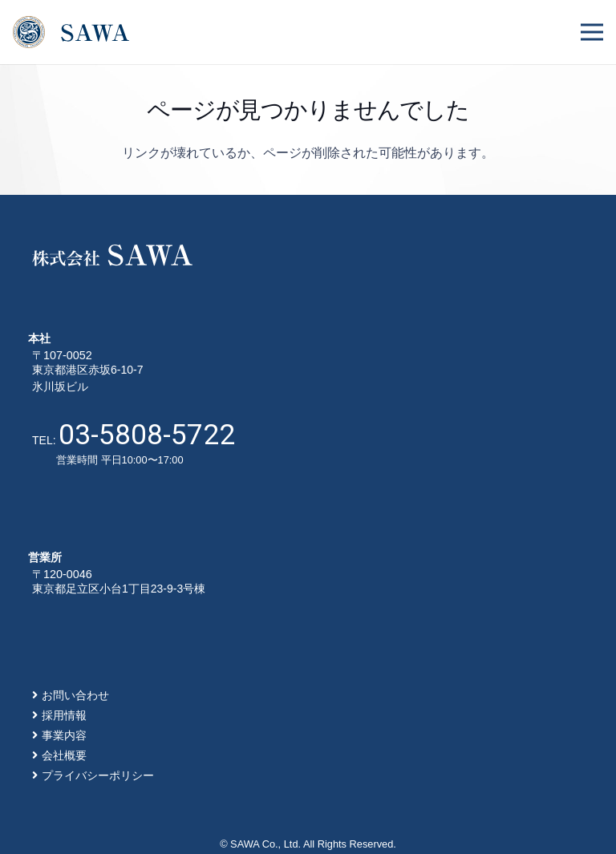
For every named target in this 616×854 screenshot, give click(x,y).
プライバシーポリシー (98, 775)
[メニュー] (592, 32)
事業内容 (64, 735)
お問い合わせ (75, 695)
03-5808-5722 (147, 435)
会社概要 (64, 755)
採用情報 (64, 715)
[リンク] (71, 32)
